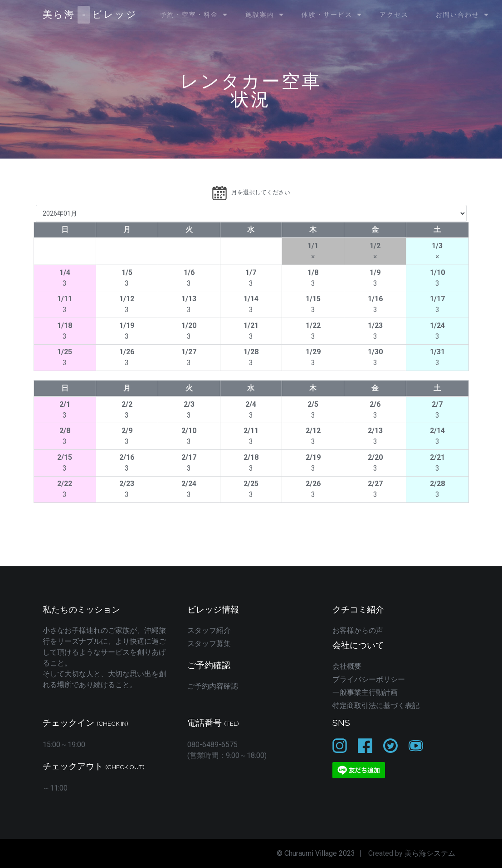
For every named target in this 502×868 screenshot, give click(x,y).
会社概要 (347, 666)
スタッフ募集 (209, 644)
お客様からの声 (358, 630)
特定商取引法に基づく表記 (376, 706)
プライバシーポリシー (369, 679)
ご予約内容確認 (213, 686)
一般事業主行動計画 (365, 692)
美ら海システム (430, 853)
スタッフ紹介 (209, 630)
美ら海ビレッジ (90, 15)
